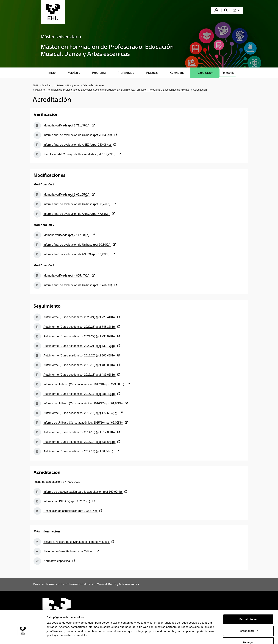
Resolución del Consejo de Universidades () (82, 154)
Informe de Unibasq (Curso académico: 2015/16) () (85, 423)
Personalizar (248, 622)
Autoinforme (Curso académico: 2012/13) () (81, 451)
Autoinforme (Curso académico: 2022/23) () (81, 327)
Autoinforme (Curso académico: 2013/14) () (81, 442)
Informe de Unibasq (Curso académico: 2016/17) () (85, 403)
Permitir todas (248, 611)
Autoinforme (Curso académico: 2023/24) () (81, 317)
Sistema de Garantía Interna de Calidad (71, 551)
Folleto (229, 74)
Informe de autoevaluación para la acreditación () (85, 492)
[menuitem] (236, 10)
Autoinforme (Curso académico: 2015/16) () (83, 413)
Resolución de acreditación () (73, 511)
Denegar (248, 634)
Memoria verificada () (69, 125)
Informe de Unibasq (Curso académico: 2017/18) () (86, 384)
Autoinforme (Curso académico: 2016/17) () (81, 394)
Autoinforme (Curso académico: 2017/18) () (81, 375)
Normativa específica (59, 561)
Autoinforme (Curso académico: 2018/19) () (81, 365)
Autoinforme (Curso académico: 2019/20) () (81, 355)
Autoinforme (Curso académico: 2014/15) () (81, 432)
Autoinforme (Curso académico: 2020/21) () (81, 346)
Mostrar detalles (57, 637)
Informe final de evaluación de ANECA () (80, 145)
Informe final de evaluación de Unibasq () (80, 135)
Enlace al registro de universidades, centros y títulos (79, 542)
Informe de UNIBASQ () (69, 501)
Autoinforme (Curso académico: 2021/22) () (81, 336)
